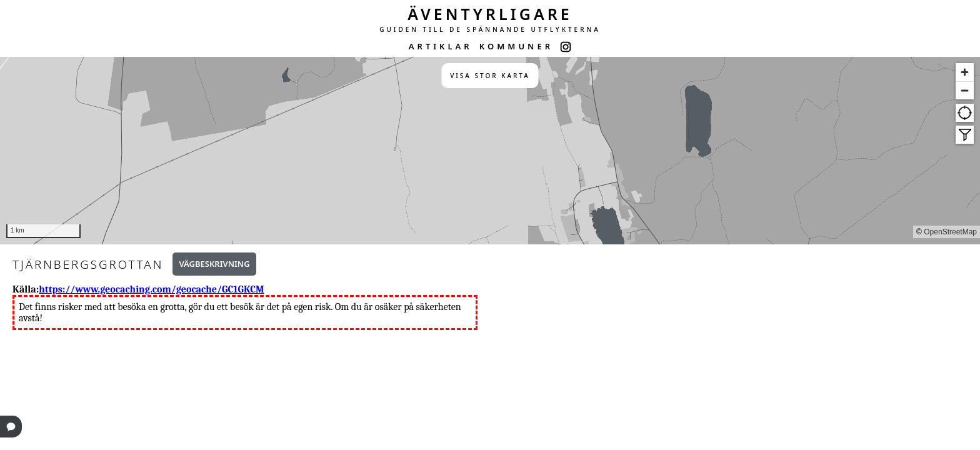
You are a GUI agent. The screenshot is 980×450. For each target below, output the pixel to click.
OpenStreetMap (950, 232)
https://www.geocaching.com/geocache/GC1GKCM (151, 289)
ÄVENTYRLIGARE (490, 14)
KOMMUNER (516, 46)
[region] (490, 151)
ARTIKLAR (441, 46)
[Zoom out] (965, 90)
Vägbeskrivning (214, 264)
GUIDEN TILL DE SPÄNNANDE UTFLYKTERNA (490, 29)
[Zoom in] (965, 72)
